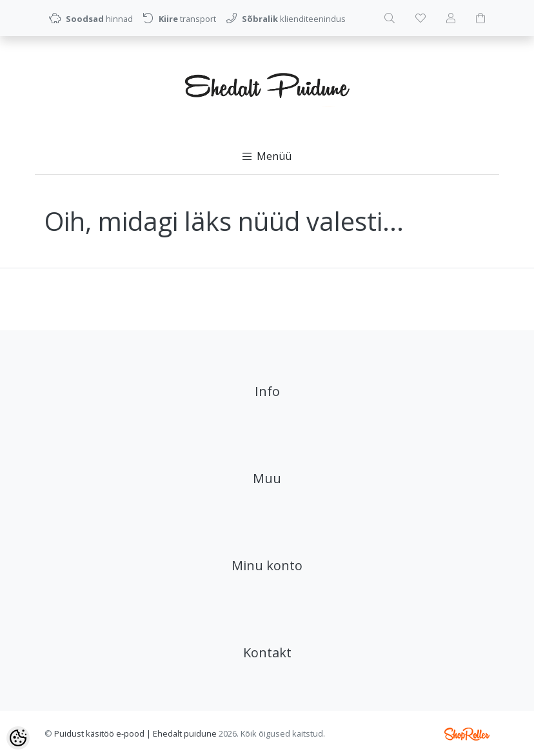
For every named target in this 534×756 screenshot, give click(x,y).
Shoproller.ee (467, 734)
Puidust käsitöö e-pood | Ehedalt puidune (135, 733)
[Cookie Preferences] (18, 738)
